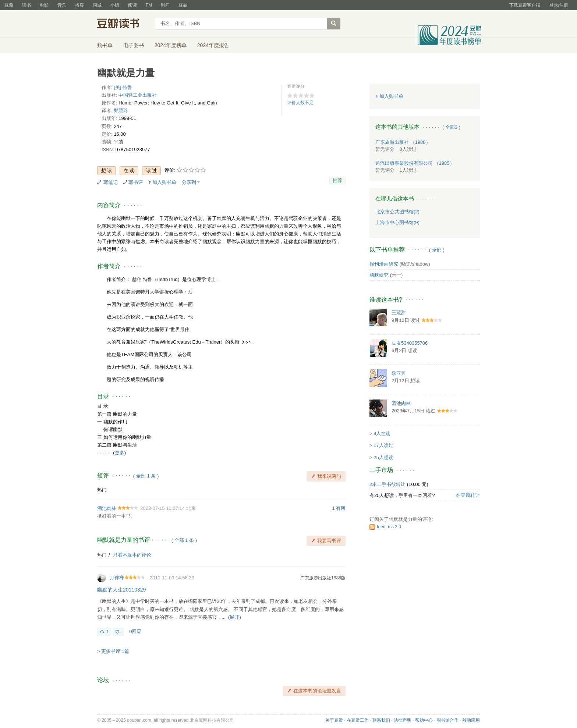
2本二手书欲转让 (387, 484)
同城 (97, 5)
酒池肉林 (107, 508)
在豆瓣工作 (358, 720)
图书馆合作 (447, 720)
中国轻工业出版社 (138, 95)
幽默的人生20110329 (121, 590)
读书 (26, 5)
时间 (165, 5)
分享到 (189, 182)
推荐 (337, 180)
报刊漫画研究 (384, 264)
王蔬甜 (399, 312)
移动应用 (471, 720)
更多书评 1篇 (115, 651)
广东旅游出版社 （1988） (403, 142)
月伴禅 (117, 578)
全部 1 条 (146, 476)
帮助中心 (424, 720)
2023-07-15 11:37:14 (162, 508)
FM (149, 5)
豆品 (183, 5)
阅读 (132, 5)
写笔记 (111, 182)
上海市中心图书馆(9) (397, 222)
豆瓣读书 (124, 24)
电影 (44, 5)
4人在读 (382, 434)
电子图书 (134, 45)
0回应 (135, 631)
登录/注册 (559, 5)
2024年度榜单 (171, 45)
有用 (341, 508)
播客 (79, 5)
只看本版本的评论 (132, 555)
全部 (437, 250)
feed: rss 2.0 (389, 527)
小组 (115, 5)
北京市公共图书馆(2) (397, 212)
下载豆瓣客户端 (525, 5)
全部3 (451, 127)
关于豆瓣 (334, 720)
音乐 (62, 5)
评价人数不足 (300, 103)
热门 (102, 490)
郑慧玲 (121, 111)
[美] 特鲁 (123, 87)
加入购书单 (164, 182)
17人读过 (383, 445)
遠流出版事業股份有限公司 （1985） (415, 163)
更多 (120, 453)
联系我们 (381, 720)
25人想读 (383, 457)
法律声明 (403, 720)
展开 (234, 617)
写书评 (136, 182)
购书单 (105, 45)
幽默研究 (379, 275)
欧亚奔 (399, 373)
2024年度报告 (213, 45)
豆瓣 (9, 5)
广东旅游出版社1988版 (323, 578)
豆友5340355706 (410, 343)
